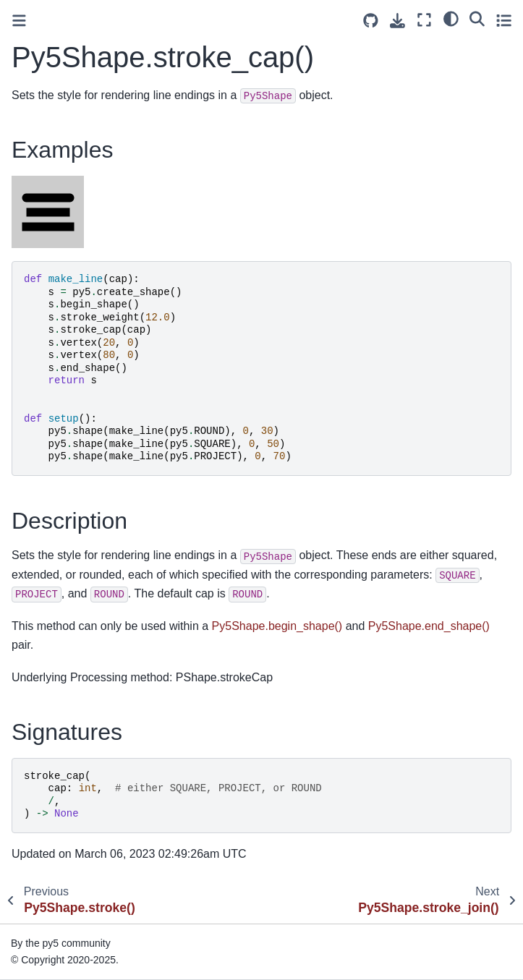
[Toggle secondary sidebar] (504, 20)
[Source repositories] (371, 21)
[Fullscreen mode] (424, 20)
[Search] (477, 18)
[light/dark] (451, 18)
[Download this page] (397, 21)
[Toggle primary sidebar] (19, 21)
